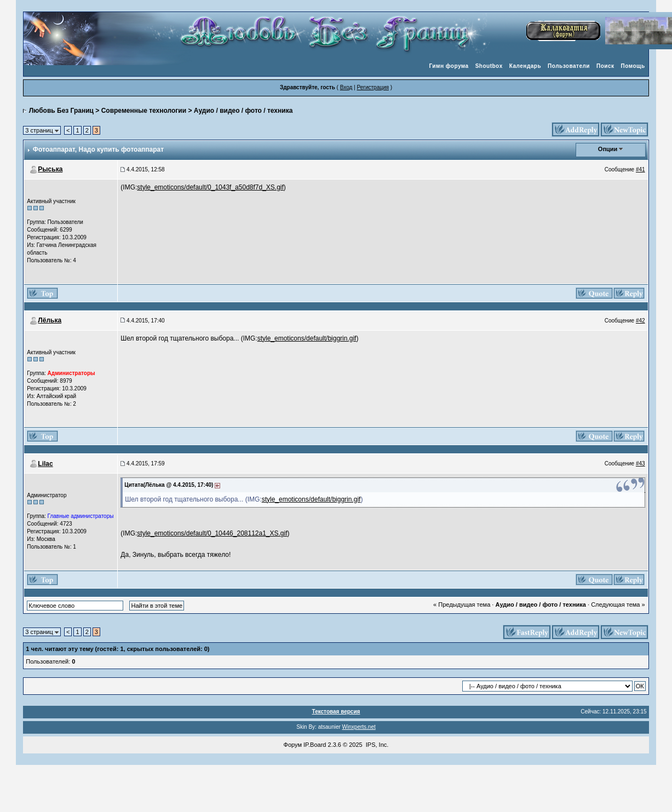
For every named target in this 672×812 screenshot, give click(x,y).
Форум (293, 745)
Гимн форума (449, 66)
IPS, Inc (377, 745)
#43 (641, 463)
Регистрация (372, 87)
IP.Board (315, 745)
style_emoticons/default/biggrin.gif (307, 338)
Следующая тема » (618, 604)
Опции (608, 149)
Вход (346, 87)
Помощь (633, 66)
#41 (641, 169)
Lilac (45, 464)
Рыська (50, 169)
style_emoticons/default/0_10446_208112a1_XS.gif (212, 533)
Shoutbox (489, 66)
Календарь (525, 66)
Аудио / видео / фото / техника (243, 111)
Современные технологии (144, 111)
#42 (641, 321)
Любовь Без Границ (61, 111)
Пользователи (569, 66)
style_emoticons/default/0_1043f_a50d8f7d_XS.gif (210, 187)
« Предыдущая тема (462, 604)
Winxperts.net (359, 727)
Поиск (605, 66)
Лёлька (50, 320)
